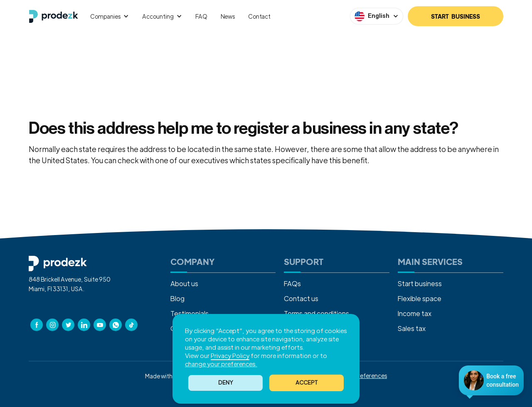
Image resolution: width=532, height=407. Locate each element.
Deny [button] (226, 382)
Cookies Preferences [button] (360, 375)
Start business (420, 283)
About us (184, 283)
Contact (259, 16)
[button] (307, 383)
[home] (54, 16)
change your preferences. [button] (221, 364)
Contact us (389, 160)
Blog (177, 298)
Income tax (415, 313)
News (228, 16)
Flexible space (420, 298)
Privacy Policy (230, 355)
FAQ (201, 16)
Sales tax (412, 328)
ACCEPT (307, 382)
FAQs (292, 283)
